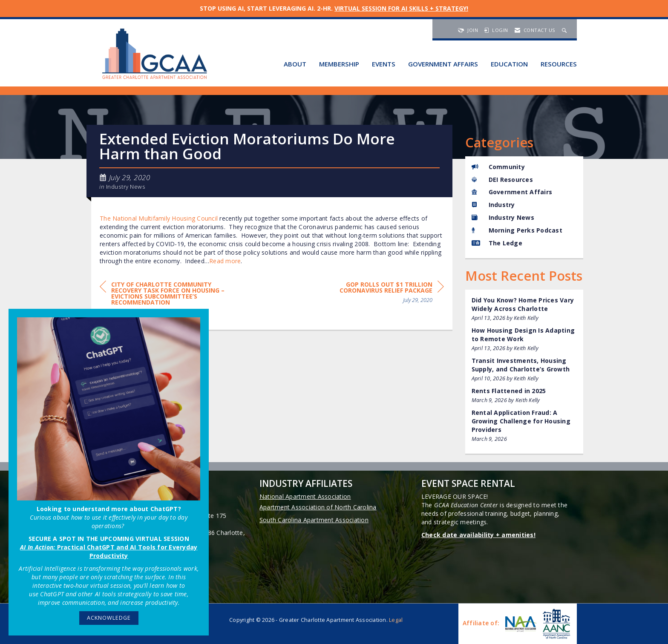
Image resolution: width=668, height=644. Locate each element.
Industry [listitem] (493, 205)
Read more (225, 261)
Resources (559, 64)
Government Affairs (443, 64)
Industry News (126, 187)
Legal (396, 620)
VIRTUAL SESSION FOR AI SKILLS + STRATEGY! (401, 8)
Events (384, 64)
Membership (339, 64)
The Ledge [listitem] (497, 243)
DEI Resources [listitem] (502, 180)
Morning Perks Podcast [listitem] (517, 230)
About (295, 64)
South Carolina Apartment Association (314, 520)
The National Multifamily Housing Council (159, 218)
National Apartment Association (305, 496)
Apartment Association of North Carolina (318, 507)
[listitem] (524, 309)
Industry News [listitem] (503, 217)
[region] (380, 294)
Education (509, 64)
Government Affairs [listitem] (512, 192)
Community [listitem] (498, 167)
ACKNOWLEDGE (109, 618)
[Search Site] (565, 30)
